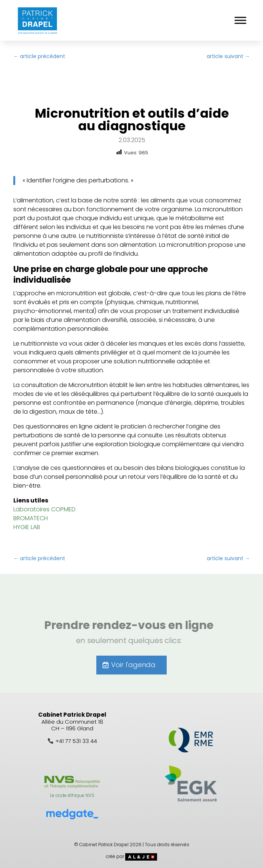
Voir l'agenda (133, 665)
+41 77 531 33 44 (76, 741)
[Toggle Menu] (240, 20)
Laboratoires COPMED (44, 509)
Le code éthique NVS (72, 795)
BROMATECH (31, 518)
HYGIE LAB (27, 527)
